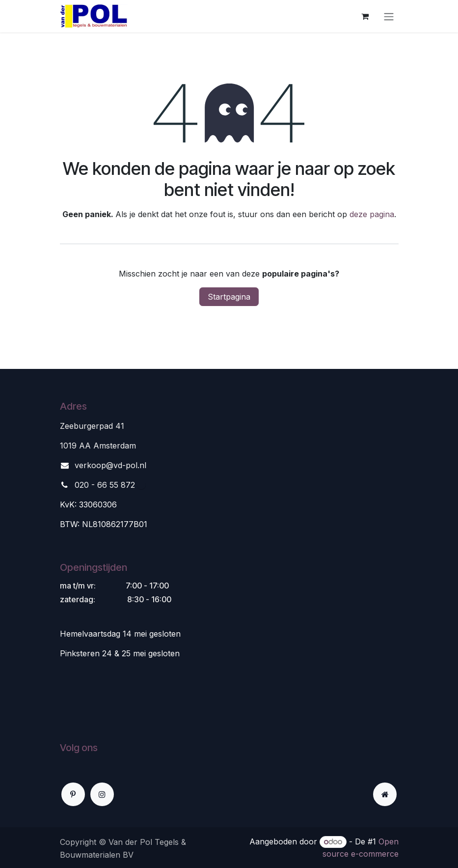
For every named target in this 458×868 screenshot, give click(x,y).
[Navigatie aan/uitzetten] (389, 16)
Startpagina (229, 297)
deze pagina (372, 214)
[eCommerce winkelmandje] (365, 16)
